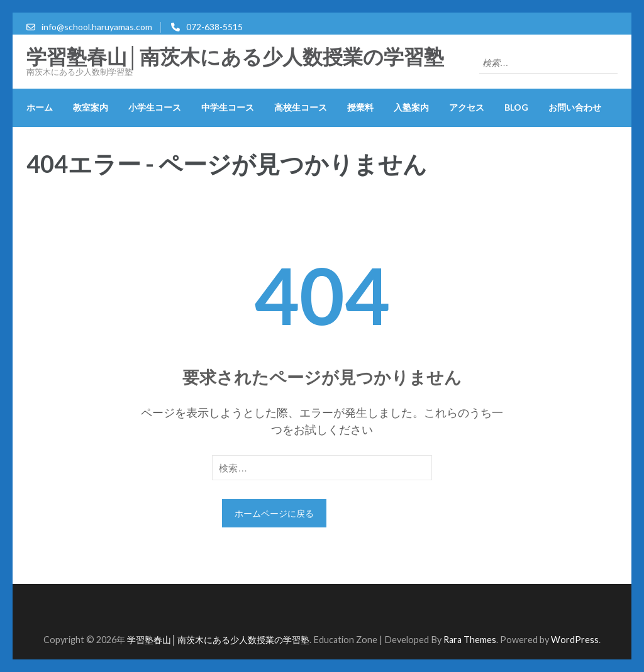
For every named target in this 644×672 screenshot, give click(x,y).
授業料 (360, 107)
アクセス (467, 107)
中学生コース (228, 107)
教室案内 (91, 107)
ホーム (40, 107)
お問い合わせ (575, 107)
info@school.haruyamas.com (97, 27)
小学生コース (155, 107)
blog (516, 107)
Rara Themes (470, 640)
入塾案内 (411, 107)
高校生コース (301, 107)
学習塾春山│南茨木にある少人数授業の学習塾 (235, 57)
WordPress (575, 640)
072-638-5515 (214, 27)
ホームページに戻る (274, 513)
